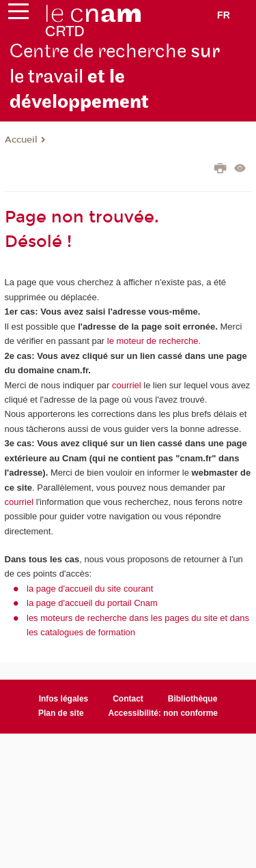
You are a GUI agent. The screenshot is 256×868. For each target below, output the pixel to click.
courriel (127, 385)
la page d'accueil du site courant (90, 589)
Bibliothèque (193, 699)
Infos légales (64, 699)
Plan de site (61, 713)
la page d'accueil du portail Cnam (92, 603)
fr (224, 15)
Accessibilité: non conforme (163, 713)
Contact (128, 699)
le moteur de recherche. (153, 341)
